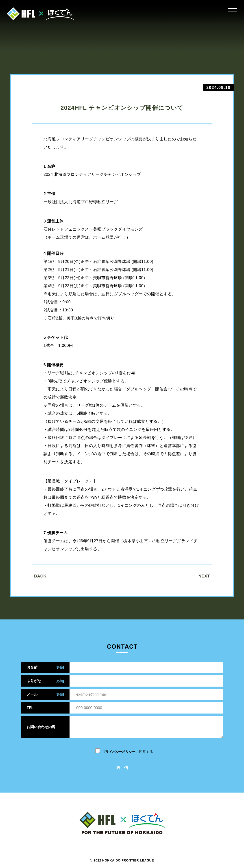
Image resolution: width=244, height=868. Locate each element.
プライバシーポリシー (119, 752)
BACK (40, 576)
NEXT (204, 576)
